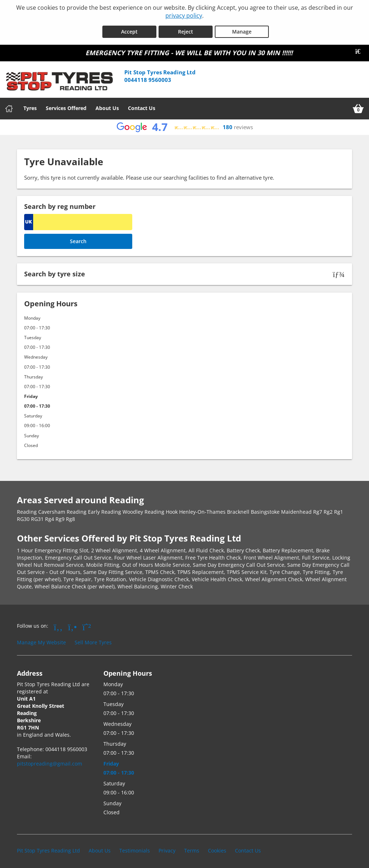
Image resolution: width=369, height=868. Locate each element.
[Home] (9, 106)
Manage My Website (41, 640)
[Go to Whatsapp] (87, 624)
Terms (192, 848)
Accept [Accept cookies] (129, 29)
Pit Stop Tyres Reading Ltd (48, 848)
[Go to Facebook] (58, 624)
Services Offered (66, 106)
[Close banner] (360, 49)
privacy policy (184, 16)
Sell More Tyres (93, 640)
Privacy (167, 848)
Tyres (30, 106)
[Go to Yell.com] (73, 624)
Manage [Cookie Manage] (242, 29)
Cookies (217, 848)
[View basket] (358, 106)
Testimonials (135, 848)
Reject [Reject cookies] (186, 29)
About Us (107, 106)
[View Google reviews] (185, 125)
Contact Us (142, 106)
